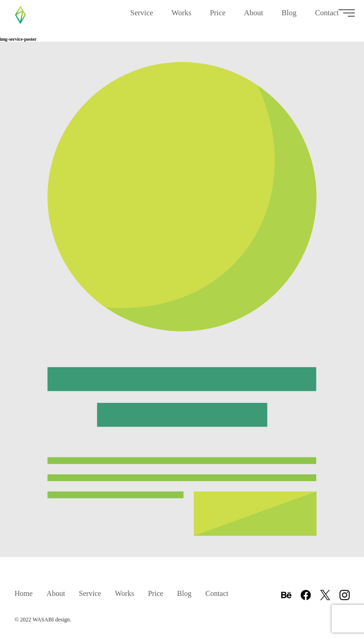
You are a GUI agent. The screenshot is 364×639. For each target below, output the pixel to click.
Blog (289, 19)
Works (182, 19)
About (254, 19)
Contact (327, 19)
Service (141, 19)
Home (23, 593)
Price (218, 16)
